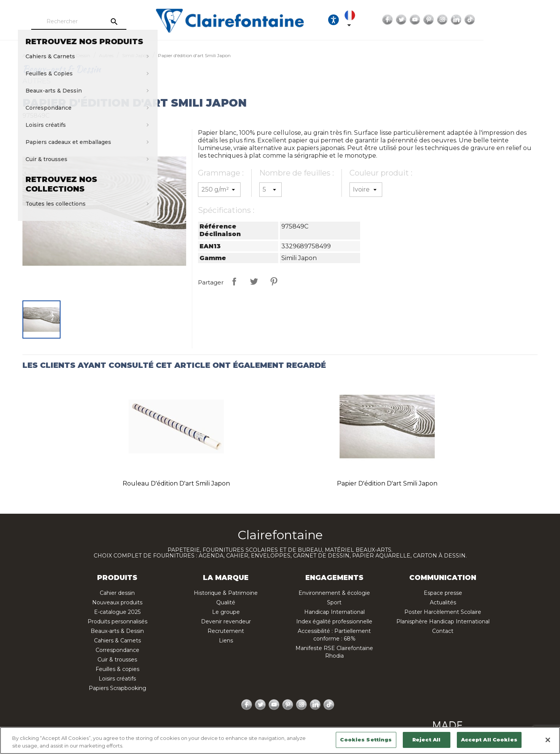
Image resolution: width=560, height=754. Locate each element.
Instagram (507, 20)
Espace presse (443, 593)
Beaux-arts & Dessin (117, 631)
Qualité (226, 602)
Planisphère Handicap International (443, 621)
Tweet (254, 281)
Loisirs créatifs (117, 679)
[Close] (548, 740)
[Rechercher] (100, 22)
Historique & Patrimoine (226, 593)
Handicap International (334, 612)
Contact (443, 631)
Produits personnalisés (117, 621)
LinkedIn (521, 20)
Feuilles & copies (117, 669)
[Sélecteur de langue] (418, 20)
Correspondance (117, 650)
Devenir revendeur (226, 621)
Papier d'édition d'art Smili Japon (387, 483)
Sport (334, 602)
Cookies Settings (366, 740)
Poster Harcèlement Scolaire (443, 612)
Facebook (453, 20)
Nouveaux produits (117, 602)
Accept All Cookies (489, 740)
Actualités (443, 602)
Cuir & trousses (117, 660)
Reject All (426, 740)
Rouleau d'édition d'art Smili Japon (176, 483)
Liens (226, 641)
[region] (280, 740)
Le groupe (226, 612)
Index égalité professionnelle (334, 621)
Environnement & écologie (334, 593)
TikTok (535, 20)
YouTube (480, 20)
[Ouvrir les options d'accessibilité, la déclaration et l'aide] (395, 20)
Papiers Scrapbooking (117, 688)
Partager (234, 281)
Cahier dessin (117, 593)
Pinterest (494, 20)
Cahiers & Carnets (117, 641)
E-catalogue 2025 (117, 612)
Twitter (466, 20)
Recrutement (226, 631)
